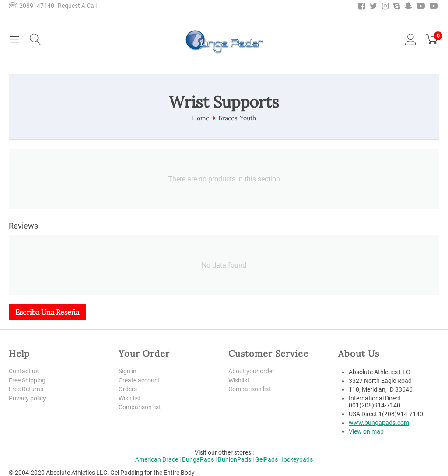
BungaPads (198, 459)
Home (201, 118)
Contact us (24, 371)
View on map (366, 431)
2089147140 (31, 6)
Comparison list (140, 407)
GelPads (266, 459)
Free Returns (26, 389)
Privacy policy (27, 398)
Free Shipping (27, 380)
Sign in (128, 371)
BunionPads (234, 459)
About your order (251, 371)
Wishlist (239, 380)
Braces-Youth (237, 118)
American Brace (157, 459)
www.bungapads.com (379, 423)
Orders (128, 389)
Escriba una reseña (47, 312)
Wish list (130, 398)
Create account (139, 380)
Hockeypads (296, 459)
